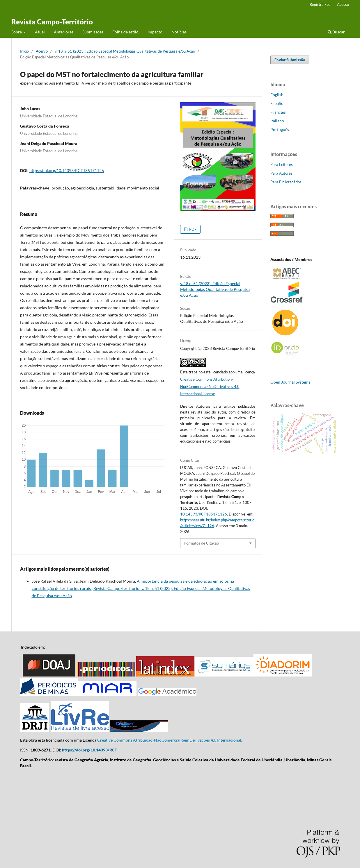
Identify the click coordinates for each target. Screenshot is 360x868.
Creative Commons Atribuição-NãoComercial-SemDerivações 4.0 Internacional (169, 740)
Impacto (155, 32)
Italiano (277, 121)
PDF (192, 229)
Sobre (17, 32)
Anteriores (64, 32)
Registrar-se (320, 4)
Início (24, 51)
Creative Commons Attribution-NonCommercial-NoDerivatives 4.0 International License (210, 386)
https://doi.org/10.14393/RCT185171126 (67, 170)
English (277, 95)
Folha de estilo (125, 32)
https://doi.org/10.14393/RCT (89, 750)
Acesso (343, 4)
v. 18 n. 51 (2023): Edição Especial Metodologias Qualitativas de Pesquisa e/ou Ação (125, 51)
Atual (40, 32)
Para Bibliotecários (286, 182)
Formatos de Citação (202, 543)
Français (278, 112)
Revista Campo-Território (52, 22)
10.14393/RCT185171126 (204, 514)
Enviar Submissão (290, 60)
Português (280, 129)
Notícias (179, 32)
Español (277, 103)
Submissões (93, 32)
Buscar (336, 32)
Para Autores (281, 173)
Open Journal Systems (290, 382)
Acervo (42, 51)
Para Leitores (282, 164)
